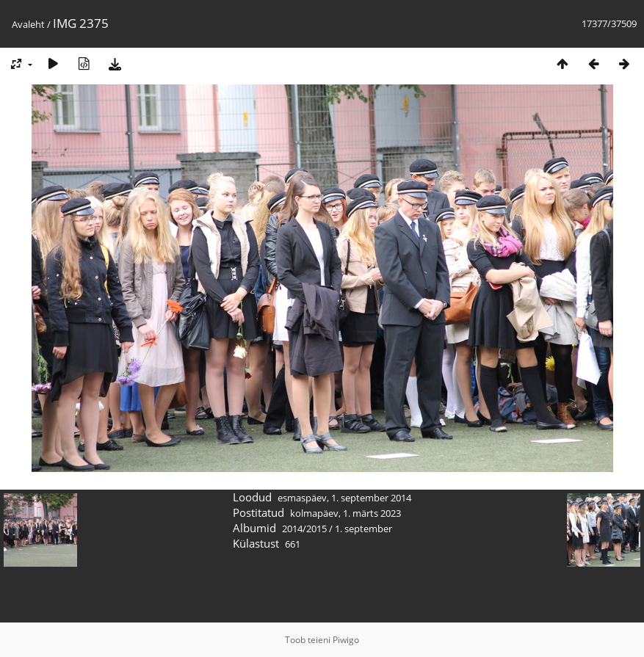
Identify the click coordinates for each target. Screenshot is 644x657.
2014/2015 (304, 529)
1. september (363, 529)
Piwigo (346, 640)
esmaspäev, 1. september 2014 (344, 498)
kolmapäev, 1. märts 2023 (345, 513)
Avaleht (28, 24)
